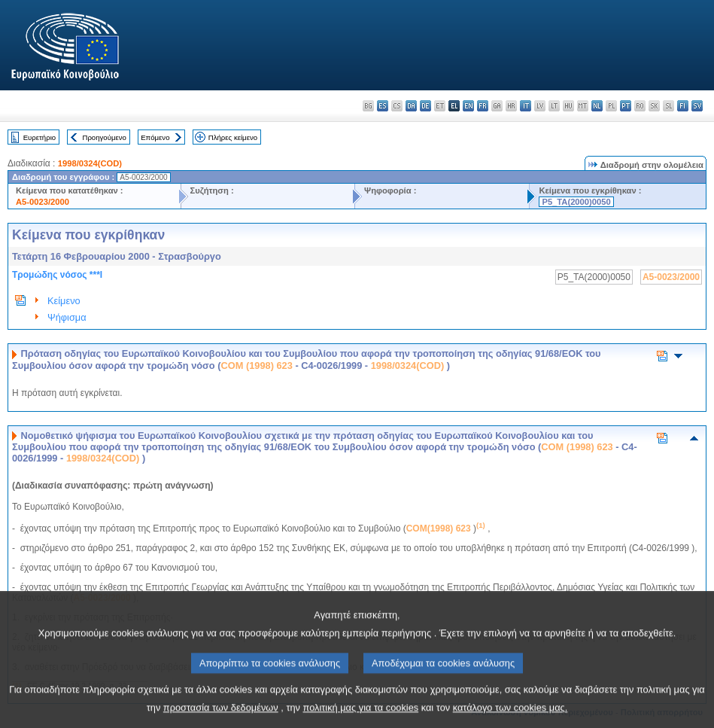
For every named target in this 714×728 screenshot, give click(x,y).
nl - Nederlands (597, 106)
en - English (468, 106)
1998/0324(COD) (90, 163)
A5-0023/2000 (43, 202)
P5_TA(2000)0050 (576, 202)
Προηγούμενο (104, 137)
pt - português (626, 106)
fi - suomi (683, 106)
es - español (383, 106)
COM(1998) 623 (439, 528)
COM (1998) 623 (257, 366)
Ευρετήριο (39, 137)
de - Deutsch (425, 106)
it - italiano (526, 106)
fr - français (483, 106)
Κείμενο (64, 301)
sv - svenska (697, 106)
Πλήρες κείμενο (233, 137)
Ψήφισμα (67, 317)
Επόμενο (155, 137)
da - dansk (411, 106)
